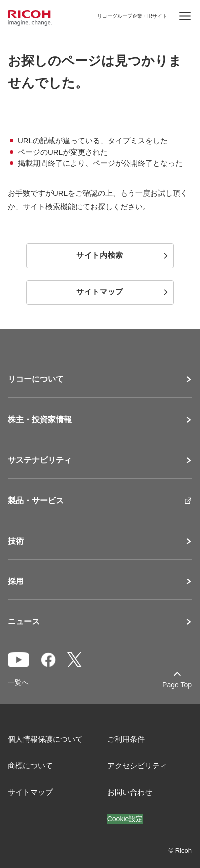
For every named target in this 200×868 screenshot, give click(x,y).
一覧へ (18, 682)
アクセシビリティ (137, 765)
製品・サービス (36, 501)
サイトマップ (30, 792)
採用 (16, 581)
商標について (30, 765)
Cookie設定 (125, 819)
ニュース (24, 622)
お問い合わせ (130, 792)
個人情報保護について (45, 739)
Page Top (177, 685)
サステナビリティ (40, 460)
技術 (16, 541)
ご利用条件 (126, 739)
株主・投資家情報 (40, 420)
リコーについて (36, 379)
